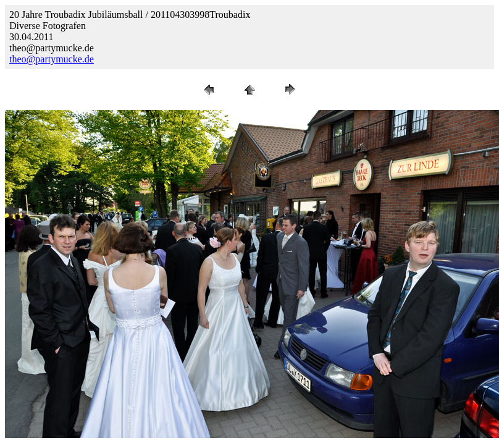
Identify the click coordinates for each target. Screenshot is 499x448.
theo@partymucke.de (52, 59)
